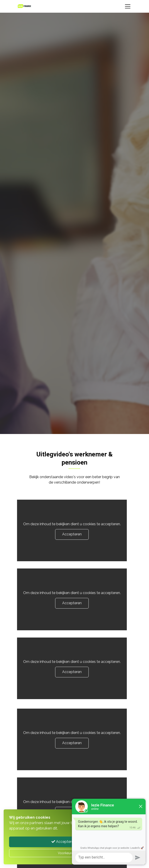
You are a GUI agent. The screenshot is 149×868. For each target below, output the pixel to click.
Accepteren (66, 534)
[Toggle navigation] (128, 6)
